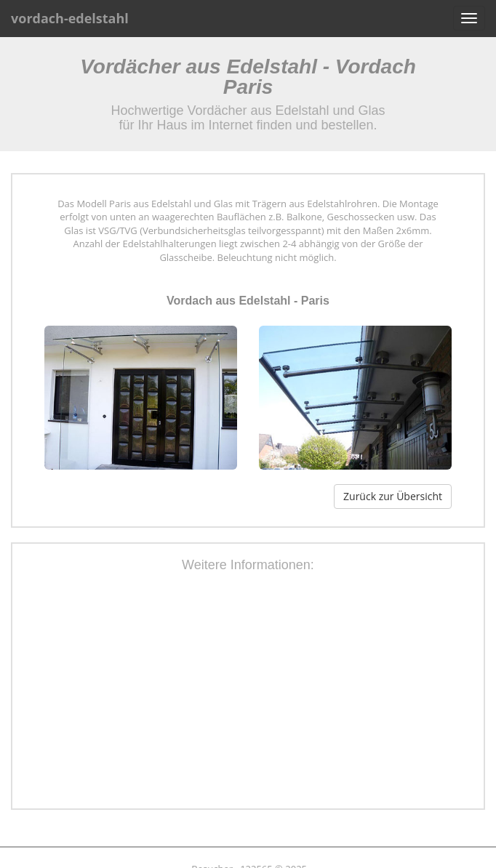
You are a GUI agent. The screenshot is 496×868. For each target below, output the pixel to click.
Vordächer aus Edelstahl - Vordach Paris (248, 77)
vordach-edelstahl (70, 18)
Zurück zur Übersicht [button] (393, 496)
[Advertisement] (265, 693)
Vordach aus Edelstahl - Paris (248, 301)
